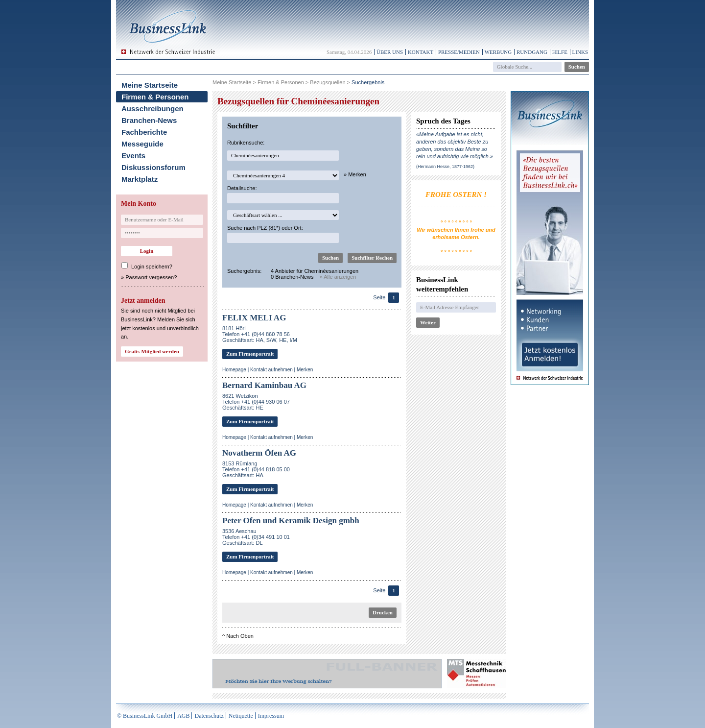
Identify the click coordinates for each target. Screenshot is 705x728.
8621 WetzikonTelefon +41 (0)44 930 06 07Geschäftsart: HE (256, 402)
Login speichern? (152, 267)
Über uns (390, 52)
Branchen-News (149, 120)
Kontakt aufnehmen (271, 370)
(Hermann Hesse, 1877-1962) (445, 167)
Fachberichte (144, 132)
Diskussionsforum (153, 167)
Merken (305, 370)
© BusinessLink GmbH (145, 716)
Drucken (383, 612)
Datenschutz (209, 716)
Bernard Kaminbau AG (264, 385)
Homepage (234, 370)
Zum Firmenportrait (250, 354)
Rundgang (532, 52)
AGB (183, 716)
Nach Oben (240, 636)
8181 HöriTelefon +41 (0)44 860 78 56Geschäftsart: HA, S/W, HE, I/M (260, 334)
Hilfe (560, 52)
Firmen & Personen (155, 97)
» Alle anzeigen (338, 277)
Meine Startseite (150, 85)
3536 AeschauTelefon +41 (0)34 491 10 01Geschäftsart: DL (256, 537)
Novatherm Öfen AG (259, 453)
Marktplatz (140, 179)
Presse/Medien (459, 52)
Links (580, 52)
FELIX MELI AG (254, 318)
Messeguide (142, 144)
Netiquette (241, 716)
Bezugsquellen (328, 82)
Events (133, 156)
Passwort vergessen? (151, 277)
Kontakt (421, 52)
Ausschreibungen (153, 109)
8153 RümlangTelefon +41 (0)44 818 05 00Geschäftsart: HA (256, 469)
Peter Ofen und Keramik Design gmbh (291, 521)
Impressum (271, 716)
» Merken (355, 174)
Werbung (498, 52)
